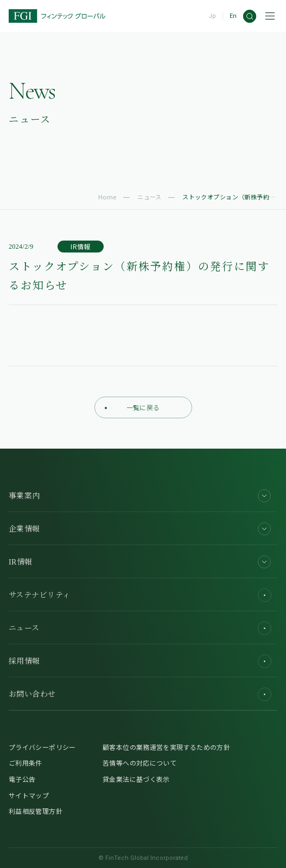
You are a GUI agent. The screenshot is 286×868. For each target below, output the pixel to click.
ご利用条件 (26, 763)
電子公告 (22, 779)
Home (107, 197)
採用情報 (140, 661)
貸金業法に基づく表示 (136, 779)
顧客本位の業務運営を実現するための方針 (166, 747)
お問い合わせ (140, 694)
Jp (212, 16)
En (233, 16)
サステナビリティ (140, 595)
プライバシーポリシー (42, 747)
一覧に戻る (132, 407)
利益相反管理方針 (36, 811)
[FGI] (57, 16)
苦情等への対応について (139, 763)
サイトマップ (29, 795)
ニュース (150, 197)
